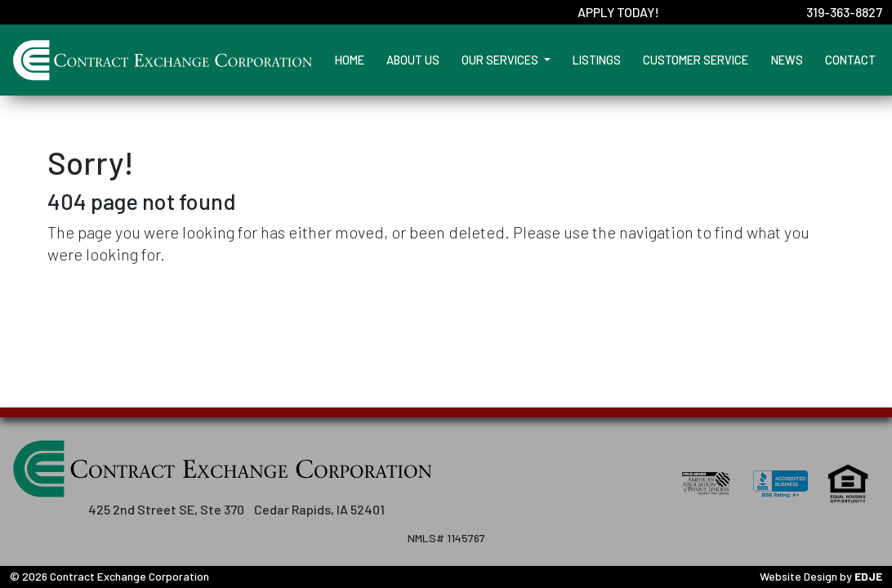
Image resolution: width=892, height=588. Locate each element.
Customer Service (696, 60)
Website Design (798, 576)
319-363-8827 (844, 12)
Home (350, 60)
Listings (597, 60)
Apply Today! (618, 12)
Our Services (501, 60)
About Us (413, 60)
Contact (850, 60)
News (787, 60)
